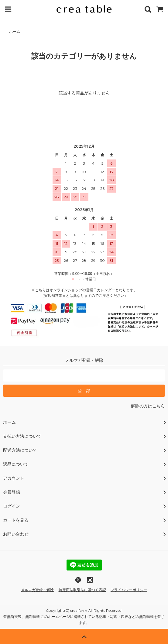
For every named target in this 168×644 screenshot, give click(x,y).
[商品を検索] (148, 9)
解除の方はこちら (148, 406)
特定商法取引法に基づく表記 (82, 590)
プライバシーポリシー (129, 590)
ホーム (15, 32)
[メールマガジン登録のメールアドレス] (84, 375)
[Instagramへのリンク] (90, 582)
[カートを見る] (160, 9)
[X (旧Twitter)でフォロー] (78, 582)
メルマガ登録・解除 (37, 590)
